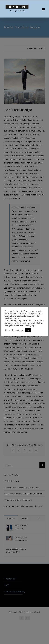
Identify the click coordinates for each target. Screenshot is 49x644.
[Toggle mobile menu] (44, 9)
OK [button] (28, 330)
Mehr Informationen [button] (14, 330)
